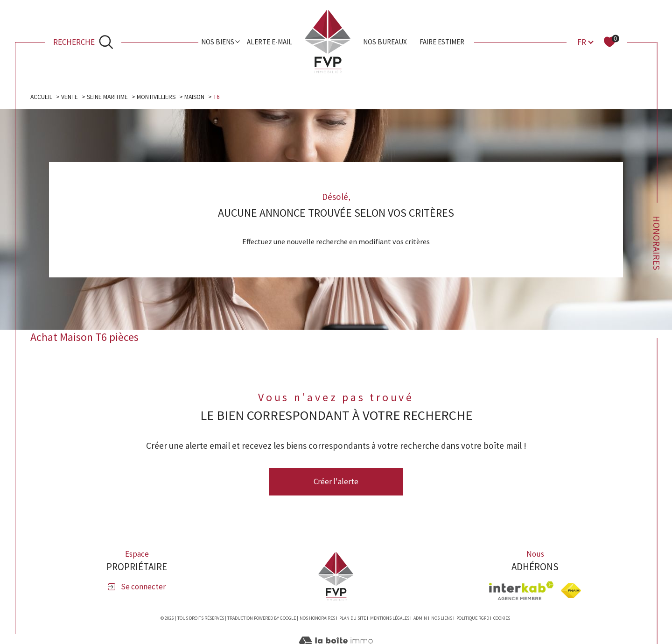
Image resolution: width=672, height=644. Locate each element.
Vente (70, 97)
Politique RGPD (473, 618)
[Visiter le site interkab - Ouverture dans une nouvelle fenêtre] (521, 591)
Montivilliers (156, 97)
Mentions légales (390, 618)
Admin (420, 618)
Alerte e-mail (269, 42)
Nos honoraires (317, 618)
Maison (194, 97)
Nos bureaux (385, 42)
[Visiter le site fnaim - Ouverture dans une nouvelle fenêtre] (571, 591)
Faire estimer (442, 42)
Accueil (41, 97)
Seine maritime (107, 97)
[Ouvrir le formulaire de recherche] (84, 42)
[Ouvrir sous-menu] (238, 41)
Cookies (502, 618)
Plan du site (353, 618)
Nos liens (442, 618)
